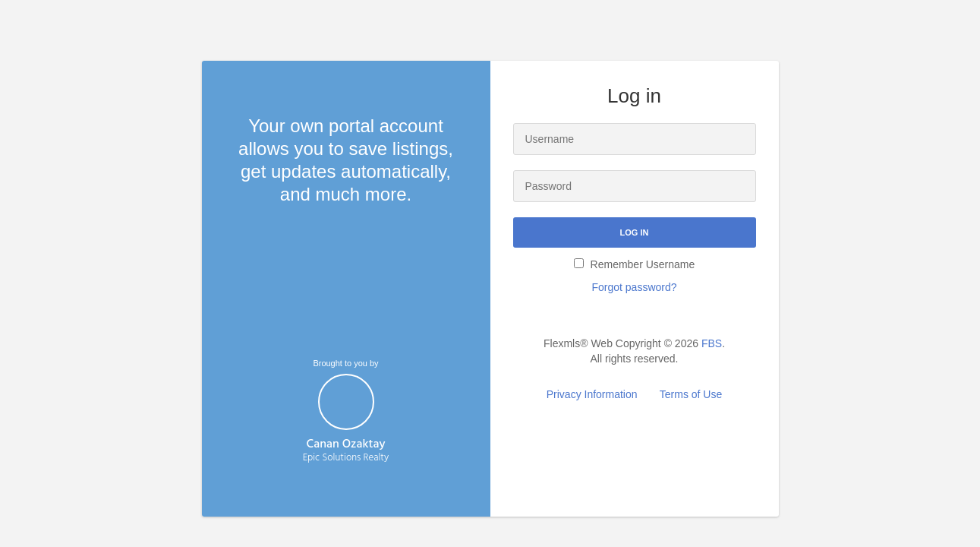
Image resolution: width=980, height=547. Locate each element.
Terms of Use (691, 394)
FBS (712, 343)
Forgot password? (634, 287)
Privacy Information (592, 394)
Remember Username (635, 264)
